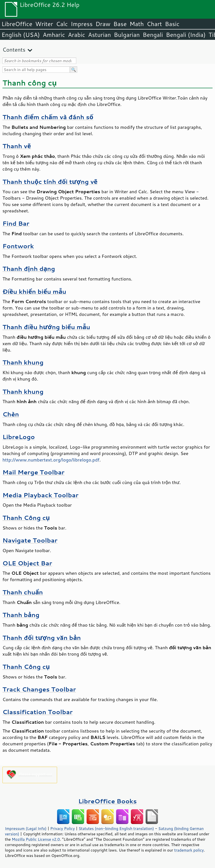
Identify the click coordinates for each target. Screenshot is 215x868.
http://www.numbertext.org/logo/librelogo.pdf (51, 460)
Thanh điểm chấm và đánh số (48, 117)
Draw (103, 24)
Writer (44, 24)
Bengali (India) (186, 35)
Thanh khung (23, 362)
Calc (62, 24)
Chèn (11, 414)
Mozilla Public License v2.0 (36, 839)
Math (137, 24)
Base (120, 24)
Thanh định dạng (29, 269)
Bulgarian (127, 35)
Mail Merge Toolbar (33, 472)
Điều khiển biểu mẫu (34, 291)
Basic (172, 24)
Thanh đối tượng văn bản (42, 638)
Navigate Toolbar (30, 540)
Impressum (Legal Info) (26, 828)
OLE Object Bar (27, 563)
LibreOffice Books (107, 801)
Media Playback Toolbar (40, 495)
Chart (154, 24)
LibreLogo (19, 437)
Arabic (77, 35)
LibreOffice (17, 24)
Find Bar (16, 223)
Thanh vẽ (17, 146)
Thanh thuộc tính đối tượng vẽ (50, 182)
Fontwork (18, 246)
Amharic (54, 35)
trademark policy (189, 850)
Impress (82, 24)
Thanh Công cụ (26, 518)
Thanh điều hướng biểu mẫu (46, 327)
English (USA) (21, 35)
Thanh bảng (21, 615)
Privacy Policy (62, 828)
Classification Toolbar (38, 712)
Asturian (100, 35)
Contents (14, 50)
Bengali (153, 35)
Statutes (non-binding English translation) (116, 828)
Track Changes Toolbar (39, 689)
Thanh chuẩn (23, 592)
